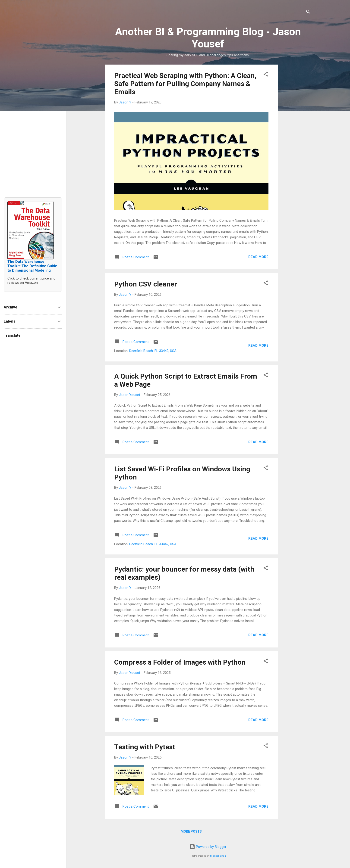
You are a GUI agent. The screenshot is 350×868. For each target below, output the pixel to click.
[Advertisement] (296, 134)
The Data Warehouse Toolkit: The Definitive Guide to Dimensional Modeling (32, 266)
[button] (266, 75)
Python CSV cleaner (146, 284)
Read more (258, 257)
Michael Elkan (218, 856)
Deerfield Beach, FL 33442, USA (153, 351)
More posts (191, 831)
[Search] (308, 13)
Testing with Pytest (145, 747)
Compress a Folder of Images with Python (180, 662)
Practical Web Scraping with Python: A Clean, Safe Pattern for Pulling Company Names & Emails (185, 84)
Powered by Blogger (208, 847)
